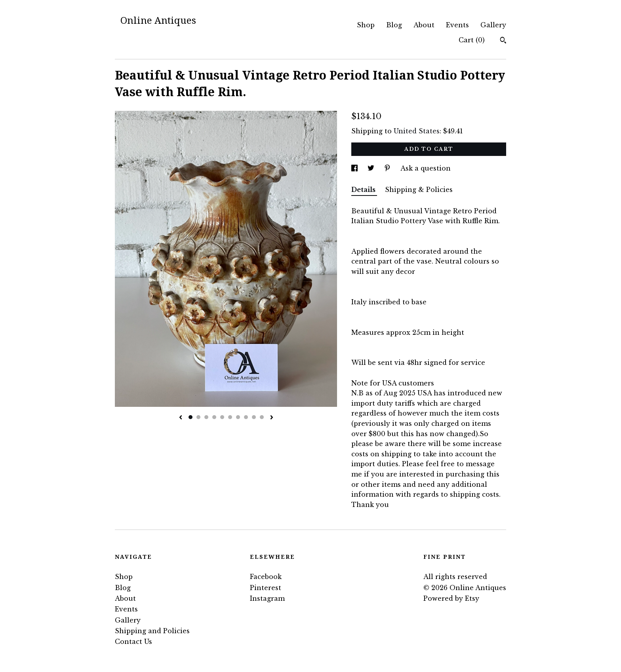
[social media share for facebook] (355, 168)
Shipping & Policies (419, 190)
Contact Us (133, 642)
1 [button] (190, 417)
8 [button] (246, 417)
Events (457, 25)
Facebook (266, 577)
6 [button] (230, 417)
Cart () (472, 40)
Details (364, 190)
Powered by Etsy (451, 598)
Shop (366, 25)
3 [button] (206, 417)
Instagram (267, 598)
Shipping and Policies (152, 631)
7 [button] (238, 417)
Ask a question (426, 168)
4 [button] (214, 417)
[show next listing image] (272, 418)
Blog (394, 25)
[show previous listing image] (181, 418)
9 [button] (254, 417)
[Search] (503, 41)
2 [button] (198, 417)
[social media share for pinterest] (388, 168)
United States (417, 131)
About (424, 25)
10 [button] (262, 417)
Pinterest (266, 588)
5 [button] (222, 417)
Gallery (493, 25)
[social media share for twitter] (372, 168)
